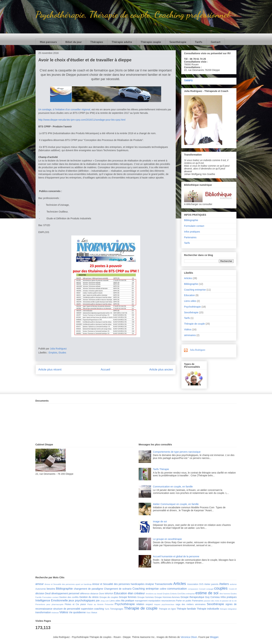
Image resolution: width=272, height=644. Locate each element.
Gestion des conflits (69, 597)
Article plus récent (50, 370)
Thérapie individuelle (208, 609)
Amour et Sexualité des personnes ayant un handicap (68, 584)
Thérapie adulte (122, 42)
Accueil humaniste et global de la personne (176, 556)
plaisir (83, 604)
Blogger (214, 637)
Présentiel (109, 604)
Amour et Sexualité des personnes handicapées (118, 584)
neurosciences (168, 601)
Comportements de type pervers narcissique (177, 452)
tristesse (55, 613)
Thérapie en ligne (167, 609)
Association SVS (195, 584)
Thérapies (97, 42)
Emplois (53, 353)
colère (163, 589)
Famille (39, 597)
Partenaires (190, 237)
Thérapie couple (151, 42)
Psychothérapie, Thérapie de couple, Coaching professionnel (132, 15)
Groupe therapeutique (192, 597)
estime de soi (207, 593)
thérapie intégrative (228, 609)
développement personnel (65, 593)
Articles (188, 278)
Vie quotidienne (77, 612)
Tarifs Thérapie (161, 469)
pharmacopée (57, 604)
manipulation (154, 601)
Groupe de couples (109, 597)
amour (40, 584)
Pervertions (40, 604)
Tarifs (199, 42)
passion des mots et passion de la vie (220, 601)
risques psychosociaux (164, 604)
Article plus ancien (161, 370)
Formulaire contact (194, 226)
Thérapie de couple (194, 324)
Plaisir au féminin (95, 604)
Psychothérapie (192, 307)
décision (40, 593)
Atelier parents (211, 584)
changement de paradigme (88, 589)
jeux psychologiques (82, 600)
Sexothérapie (178, 42)
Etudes (62, 353)
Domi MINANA (106, 594)
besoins (51, 589)
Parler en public (184, 601)
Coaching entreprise (195, 290)
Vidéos (188, 329)
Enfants (173, 594)
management (141, 601)
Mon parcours (48, 42)
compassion (193, 589)
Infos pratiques (192, 232)
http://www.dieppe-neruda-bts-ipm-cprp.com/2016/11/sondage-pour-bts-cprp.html (82, 120)
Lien (107, 601)
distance (94, 594)
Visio (88, 613)
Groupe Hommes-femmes (167, 597)
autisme (233, 584)
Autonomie (41, 589)
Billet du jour (74, 42)
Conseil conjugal (206, 589)
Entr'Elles (182, 594)
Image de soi (160, 521)
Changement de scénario (118, 589)
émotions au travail (154, 594)
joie (98, 601)
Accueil (105, 370)
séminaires (190, 335)
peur (48, 604)
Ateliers (224, 584)
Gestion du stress (89, 597)
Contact (216, 42)
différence (85, 594)
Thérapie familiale (186, 609)
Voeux (94, 613)
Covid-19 (233, 589)
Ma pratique (127, 601)
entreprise (190, 594)
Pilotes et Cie (72, 604)
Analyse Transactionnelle (159, 584)
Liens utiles (190, 301)
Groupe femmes (128, 597)
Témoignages (117, 609)
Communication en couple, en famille (173, 487)
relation (140, 604)
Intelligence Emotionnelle (52, 600)
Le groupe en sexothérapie (167, 539)
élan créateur (136, 593)
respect (149, 604)
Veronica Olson (189, 637)
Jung (103, 601)
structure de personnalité (67, 609)
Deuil (48, 593)
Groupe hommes (146, 597)
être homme (225, 594)
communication (177, 589)
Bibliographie (191, 220)
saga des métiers (185, 604)
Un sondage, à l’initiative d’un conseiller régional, (65, 109)
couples (221, 588)
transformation (43, 612)
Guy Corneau (212, 597)
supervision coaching (92, 609)
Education (189, 295)
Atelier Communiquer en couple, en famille (176, 504)
